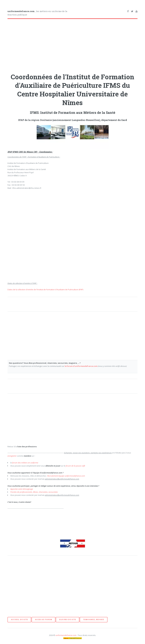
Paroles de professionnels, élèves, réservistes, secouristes (34, 492)
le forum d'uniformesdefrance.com (81, 366)
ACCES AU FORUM (43, 620)
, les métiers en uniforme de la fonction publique (37, 13)
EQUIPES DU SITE (68, 620)
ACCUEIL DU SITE (19, 620)
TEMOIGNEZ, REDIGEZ (94, 620)
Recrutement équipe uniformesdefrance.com (66, 476)
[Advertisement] (72, 45)
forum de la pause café (75, 466)
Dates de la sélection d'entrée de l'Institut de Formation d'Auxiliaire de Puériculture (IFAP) (45, 290)
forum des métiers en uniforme (25, 463)
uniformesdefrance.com (66, 635)
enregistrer (12, 456)
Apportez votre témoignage (22, 489)
